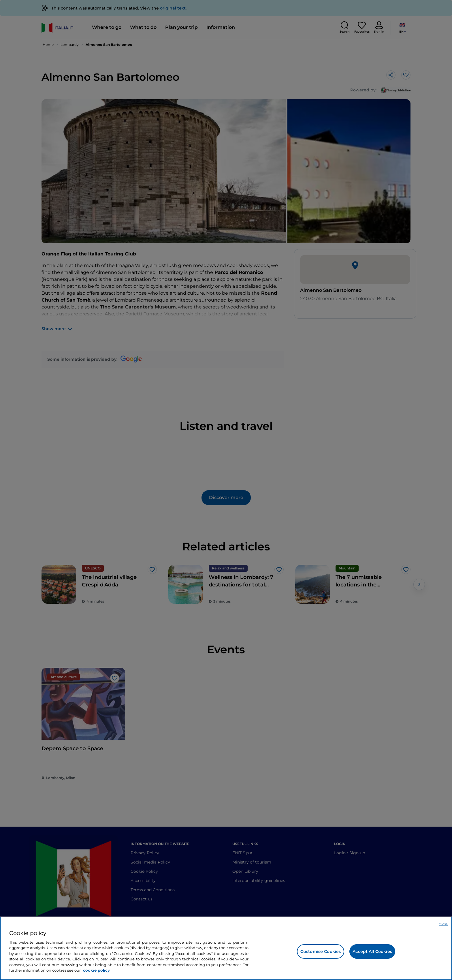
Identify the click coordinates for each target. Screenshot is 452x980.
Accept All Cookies (372, 951)
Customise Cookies (321, 951)
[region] (226, 948)
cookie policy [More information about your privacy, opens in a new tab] (96, 970)
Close (443, 924)
